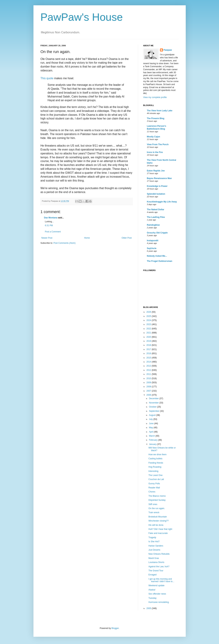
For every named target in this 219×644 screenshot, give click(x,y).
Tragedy (152, 537)
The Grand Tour (156, 571)
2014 (149, 362)
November (154, 403)
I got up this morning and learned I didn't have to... (161, 580)
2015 (149, 358)
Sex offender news (157, 594)
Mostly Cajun (154, 137)
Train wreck (154, 512)
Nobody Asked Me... (157, 256)
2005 (149, 608)
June (151, 423)
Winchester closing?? (158, 521)
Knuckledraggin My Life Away (162, 202)
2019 (149, 341)
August (153, 415)
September (154, 411)
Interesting (153, 471)
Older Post (127, 238)
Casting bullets (155, 459)
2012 (149, 370)
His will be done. (156, 525)
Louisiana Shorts (156, 562)
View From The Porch (158, 144)
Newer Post (47, 238)
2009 (149, 383)
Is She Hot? (154, 542)
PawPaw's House (82, 17)
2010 (149, 378)
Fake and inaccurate (158, 533)
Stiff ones (153, 504)
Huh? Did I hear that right (160, 529)
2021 (149, 333)
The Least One (155, 475)
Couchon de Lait (156, 479)
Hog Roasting (155, 467)
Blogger (115, 628)
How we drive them (157, 455)
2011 (149, 374)
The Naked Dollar (156, 210)
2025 (149, 316)
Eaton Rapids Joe (156, 171)
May (151, 428)
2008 (149, 387)
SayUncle (152, 248)
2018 (149, 345)
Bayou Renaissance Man (159, 178)
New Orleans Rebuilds (159, 554)
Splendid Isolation (156, 194)
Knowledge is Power (157, 186)
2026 (149, 312)
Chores (152, 492)
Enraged (152, 575)
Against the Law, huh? (159, 567)
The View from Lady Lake (160, 111)
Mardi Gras (154, 558)
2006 (149, 395)
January (153, 444)
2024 (149, 320)
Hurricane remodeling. (159, 602)
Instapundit (153, 241)
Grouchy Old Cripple (157, 233)
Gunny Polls (154, 484)
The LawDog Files (156, 217)
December (154, 398)
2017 (149, 349)
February (153, 440)
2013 (149, 366)
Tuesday (152, 598)
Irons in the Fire (155, 152)
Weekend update (156, 586)
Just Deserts (154, 550)
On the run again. (157, 508)
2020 (149, 337)
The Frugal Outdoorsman (160, 261)
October (153, 407)
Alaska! (152, 590)
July (151, 419)
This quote (47, 78)
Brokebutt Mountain (158, 517)
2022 (149, 329)
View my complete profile (155, 97)
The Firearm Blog (156, 118)
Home (87, 238)
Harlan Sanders (156, 546)
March (152, 436)
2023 (149, 324)
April (151, 432)
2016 (149, 353)
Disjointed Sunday (157, 500)
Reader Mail (154, 488)
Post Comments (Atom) (65, 243)
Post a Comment (53, 232)
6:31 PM (49, 225)
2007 (149, 391)
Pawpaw (168, 50)
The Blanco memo (157, 496)
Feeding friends (156, 463)
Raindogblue (153, 225)
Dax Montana (51, 218)
